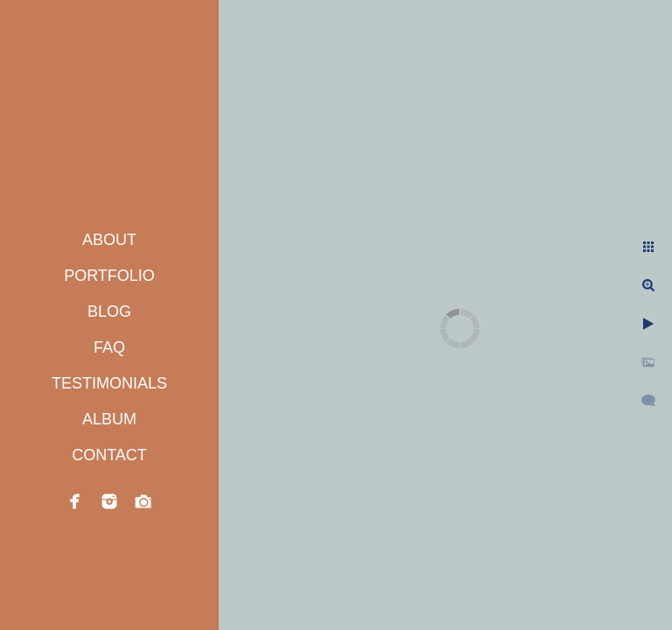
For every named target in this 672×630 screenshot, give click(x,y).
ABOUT (109, 240)
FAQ (109, 347)
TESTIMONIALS (109, 383)
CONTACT (109, 455)
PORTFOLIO (109, 276)
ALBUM (109, 419)
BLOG (109, 311)
